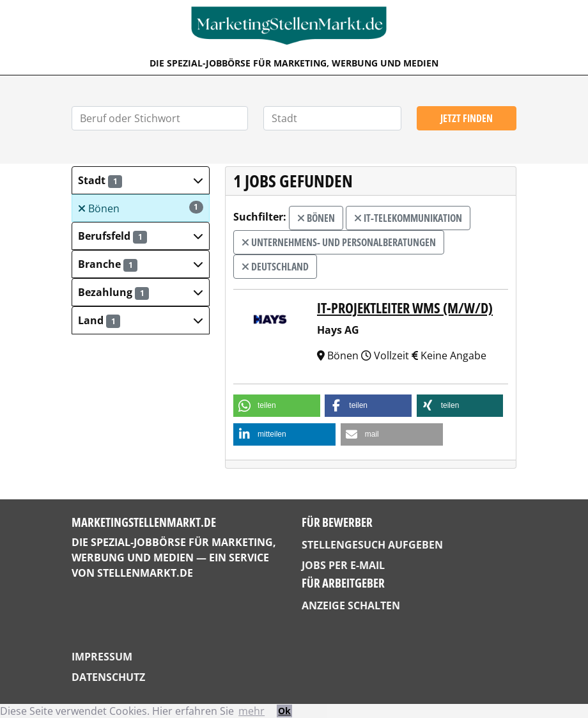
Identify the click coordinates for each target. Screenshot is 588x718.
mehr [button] (251, 711)
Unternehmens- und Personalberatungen (339, 242)
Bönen (141, 208)
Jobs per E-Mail (343, 565)
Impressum (102, 657)
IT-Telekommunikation (408, 218)
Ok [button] (284, 711)
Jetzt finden (467, 118)
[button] (141, 180)
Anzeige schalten (351, 605)
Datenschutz (108, 677)
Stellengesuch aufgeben (372, 545)
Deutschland (275, 267)
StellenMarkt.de (145, 573)
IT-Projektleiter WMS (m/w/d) (405, 308)
